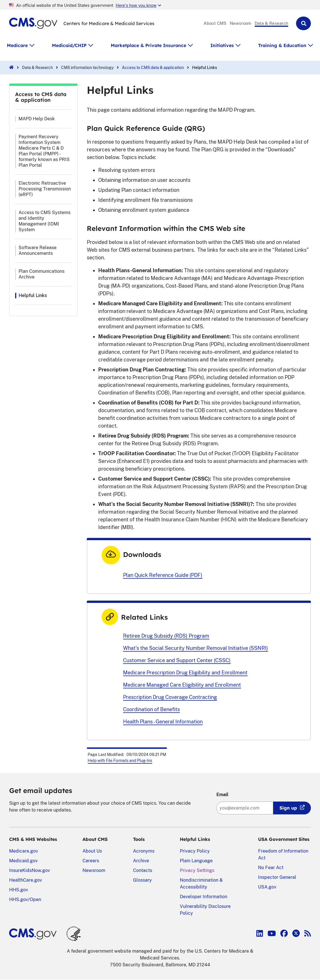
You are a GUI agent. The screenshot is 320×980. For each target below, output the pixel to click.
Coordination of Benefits (151, 709)
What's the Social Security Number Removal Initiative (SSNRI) (196, 648)
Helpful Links (33, 295)
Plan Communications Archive (42, 274)
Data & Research (271, 23)
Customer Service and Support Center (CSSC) (177, 660)
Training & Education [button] (282, 45)
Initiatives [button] (222, 45)
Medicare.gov (24, 851)
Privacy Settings (197, 870)
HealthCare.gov (26, 880)
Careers (91, 861)
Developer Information (204, 897)
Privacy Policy (195, 851)
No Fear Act (271, 868)
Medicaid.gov (23, 861)
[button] (303, 23)
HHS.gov (19, 890)
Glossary (142, 880)
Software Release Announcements (38, 250)
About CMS (215, 23)
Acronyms (144, 851)
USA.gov (267, 887)
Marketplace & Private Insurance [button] (148, 45)
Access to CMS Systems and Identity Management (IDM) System (45, 221)
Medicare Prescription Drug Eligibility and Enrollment (185, 673)
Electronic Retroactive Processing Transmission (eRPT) (45, 189)
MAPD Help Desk (37, 119)
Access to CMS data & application (153, 68)
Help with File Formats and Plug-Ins (120, 761)
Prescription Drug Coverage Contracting (170, 697)
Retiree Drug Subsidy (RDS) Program (166, 636)
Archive (141, 861)
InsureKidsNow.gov (30, 870)
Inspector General (277, 877)
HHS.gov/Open (25, 899)
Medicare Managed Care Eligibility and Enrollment (182, 685)
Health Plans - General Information (163, 722)
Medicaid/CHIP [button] (69, 45)
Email (222, 795)
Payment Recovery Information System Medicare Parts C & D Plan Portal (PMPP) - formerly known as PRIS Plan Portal (44, 151)
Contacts (143, 870)
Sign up (288, 808)
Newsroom (240, 23)
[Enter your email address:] (245, 808)
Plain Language (196, 861)
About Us (92, 851)
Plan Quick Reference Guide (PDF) (163, 575)
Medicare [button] (17, 45)
